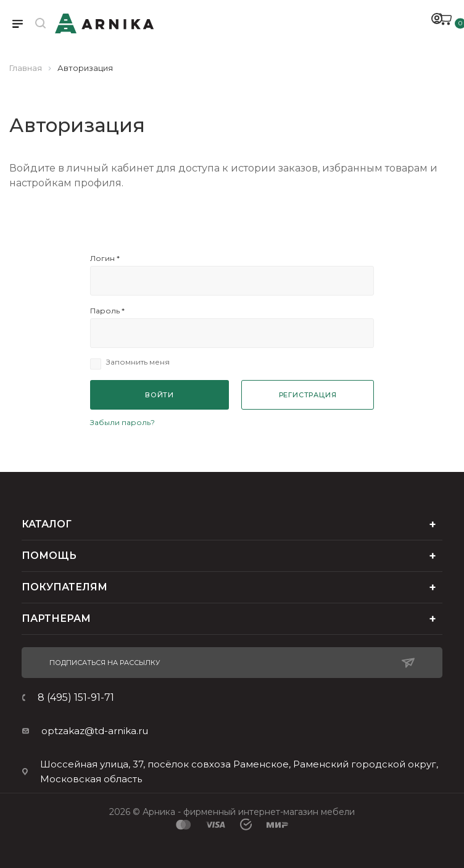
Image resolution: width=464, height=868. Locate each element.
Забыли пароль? (122, 422)
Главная (26, 68)
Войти (159, 395)
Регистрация (308, 395)
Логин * (105, 258)
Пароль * (107, 311)
